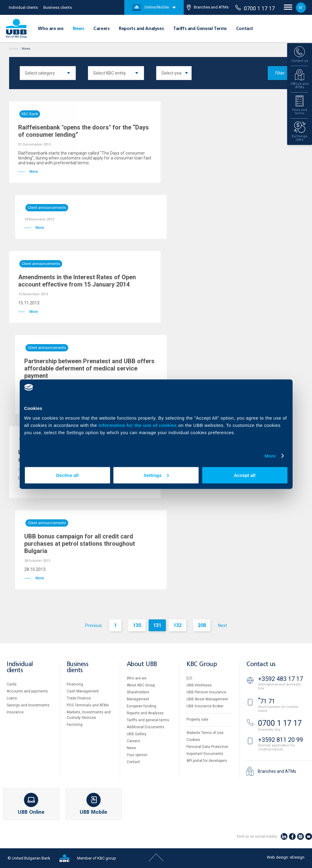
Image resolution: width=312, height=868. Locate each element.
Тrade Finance (79, 698)
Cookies (193, 740)
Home (14, 49)
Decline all (67, 475)
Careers (101, 29)
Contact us (261, 664)
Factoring (75, 725)
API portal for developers (207, 761)
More (270, 456)
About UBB (142, 664)
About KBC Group (141, 685)
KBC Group (202, 664)
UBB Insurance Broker (205, 706)
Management (138, 699)
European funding (141, 706)
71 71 (267, 701)
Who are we (51, 29)
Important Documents (205, 754)
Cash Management (83, 691)
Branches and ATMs (208, 7)
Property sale (197, 719)
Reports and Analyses (141, 29)
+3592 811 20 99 (280, 740)
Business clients (58, 7)
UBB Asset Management (207, 699)
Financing (75, 684)
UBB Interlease (199, 685)
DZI (189, 678)
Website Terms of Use (205, 733)
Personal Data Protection (207, 747)
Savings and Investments (28, 705)
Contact (245, 29)
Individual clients (23, 7)
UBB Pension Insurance (206, 692)
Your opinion (137, 755)
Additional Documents (146, 727)
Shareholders (138, 692)
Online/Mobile (150, 8)
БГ (301, 8)
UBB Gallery (137, 734)
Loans (12, 698)
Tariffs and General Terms (200, 29)
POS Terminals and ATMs (88, 705)
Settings (156, 475)
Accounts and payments (27, 691)
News (78, 29)
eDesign (297, 857)
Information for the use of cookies (138, 425)
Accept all (245, 475)
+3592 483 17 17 (280, 679)
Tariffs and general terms (148, 720)
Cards (12, 684)
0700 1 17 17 (255, 8)
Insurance (15, 712)
